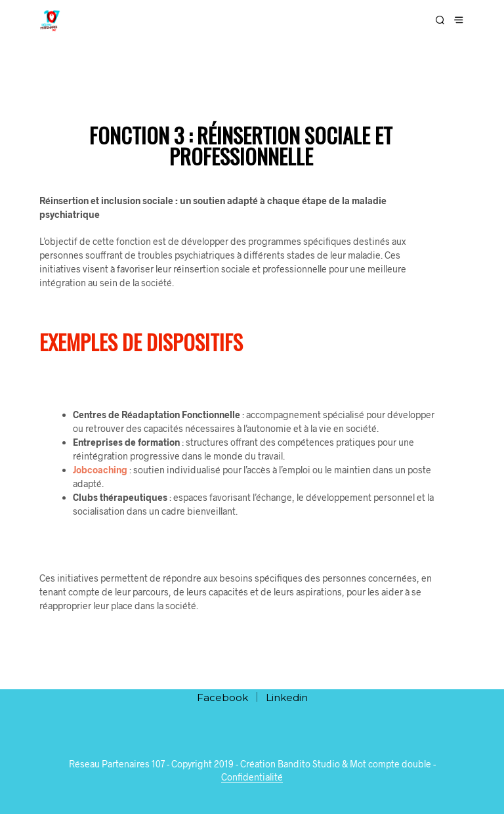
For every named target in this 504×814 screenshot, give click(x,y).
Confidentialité (252, 777)
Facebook (222, 697)
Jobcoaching (100, 470)
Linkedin (287, 697)
